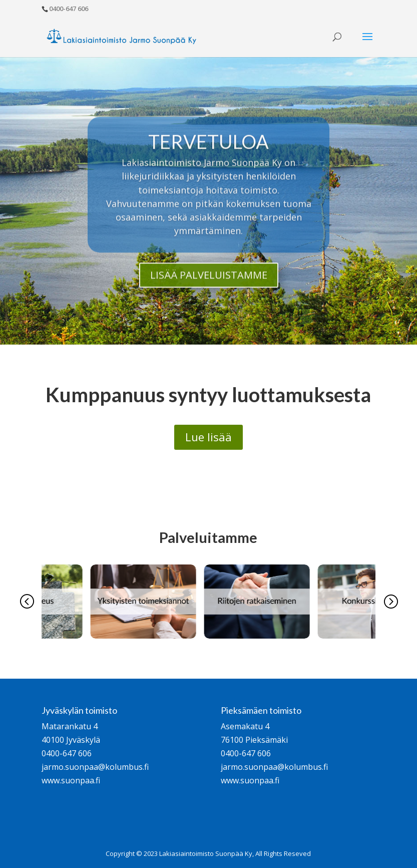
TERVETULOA (208, 155)
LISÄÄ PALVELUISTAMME (209, 289)
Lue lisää (208, 437)
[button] (27, 602)
